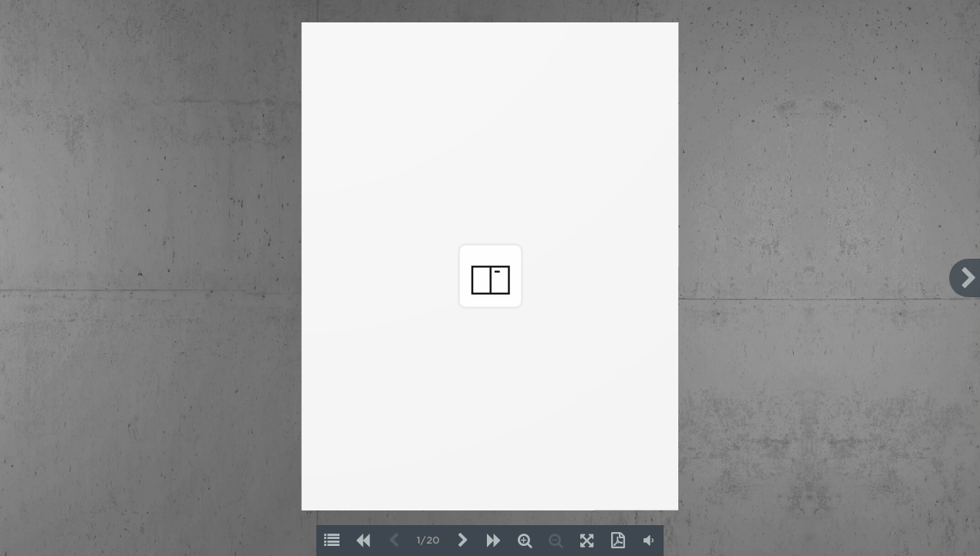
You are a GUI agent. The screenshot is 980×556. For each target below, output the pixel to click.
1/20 (428, 541)
